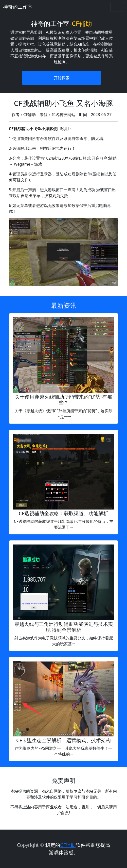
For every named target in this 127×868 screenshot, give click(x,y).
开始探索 (62, 78)
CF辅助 (68, 845)
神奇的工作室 (18, 7)
